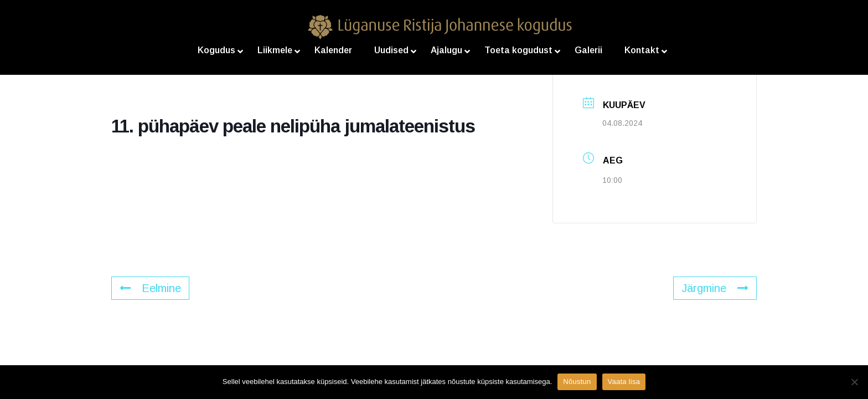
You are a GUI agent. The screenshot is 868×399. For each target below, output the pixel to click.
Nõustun (577, 382)
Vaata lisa (624, 382)
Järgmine (715, 288)
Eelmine (150, 288)
